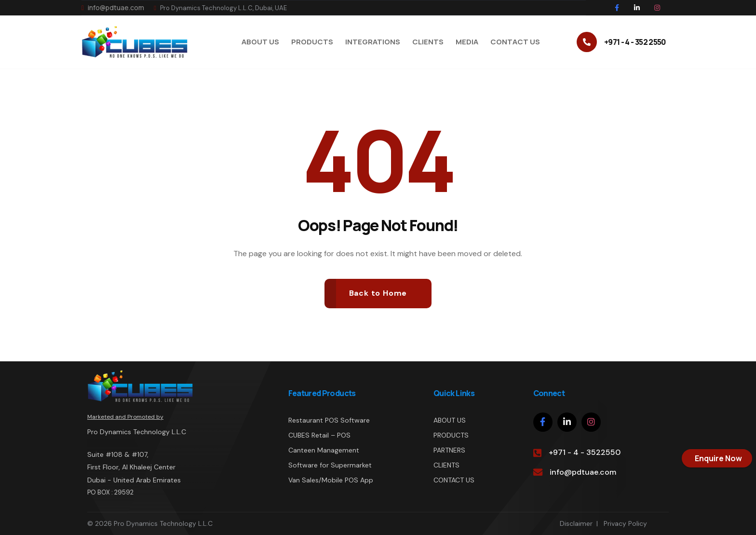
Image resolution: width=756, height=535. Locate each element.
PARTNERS (449, 450)
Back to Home (378, 293)
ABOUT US (450, 420)
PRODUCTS (451, 435)
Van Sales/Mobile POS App (331, 480)
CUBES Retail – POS (319, 435)
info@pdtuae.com (113, 7)
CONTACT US (454, 480)
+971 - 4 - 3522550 (585, 452)
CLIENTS (446, 465)
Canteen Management (324, 450)
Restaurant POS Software (329, 420)
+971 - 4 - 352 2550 (635, 42)
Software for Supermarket (330, 465)
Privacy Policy (625, 523)
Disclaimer (576, 523)
